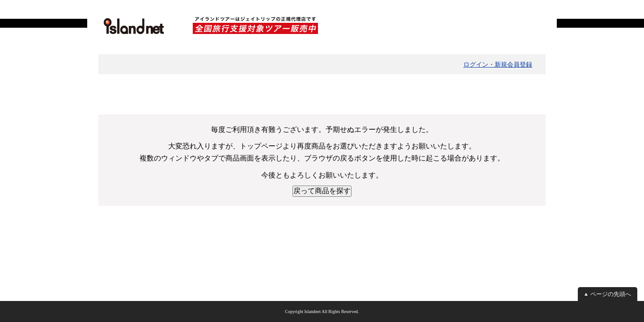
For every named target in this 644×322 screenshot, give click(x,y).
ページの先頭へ (611, 294)
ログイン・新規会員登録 (498, 64)
